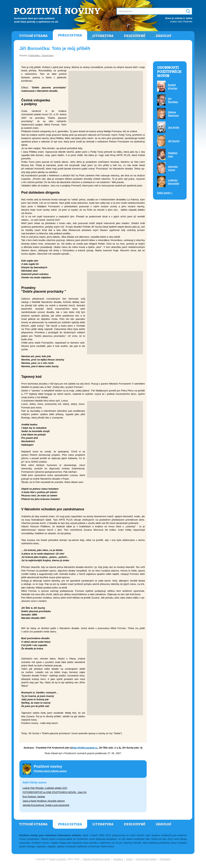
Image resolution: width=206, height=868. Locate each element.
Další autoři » (165, 193)
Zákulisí (164, 36)
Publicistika (70, 35)
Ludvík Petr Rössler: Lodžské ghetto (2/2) (45, 788)
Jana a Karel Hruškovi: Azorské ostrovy (44, 801)
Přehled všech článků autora (50, 771)
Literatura (103, 36)
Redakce (118, 859)
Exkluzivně (135, 36)
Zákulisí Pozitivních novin (96, 859)
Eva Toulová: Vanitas (34, 797)
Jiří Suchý (174, 141)
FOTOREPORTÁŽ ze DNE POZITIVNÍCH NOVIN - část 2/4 (55, 792)
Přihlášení (165, 859)
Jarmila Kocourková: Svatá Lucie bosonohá (46, 805)
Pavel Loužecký (58, 859)
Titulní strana (33, 36)
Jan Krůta (174, 127)
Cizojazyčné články (146, 859)
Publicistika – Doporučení (41, 56)
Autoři (129, 859)
